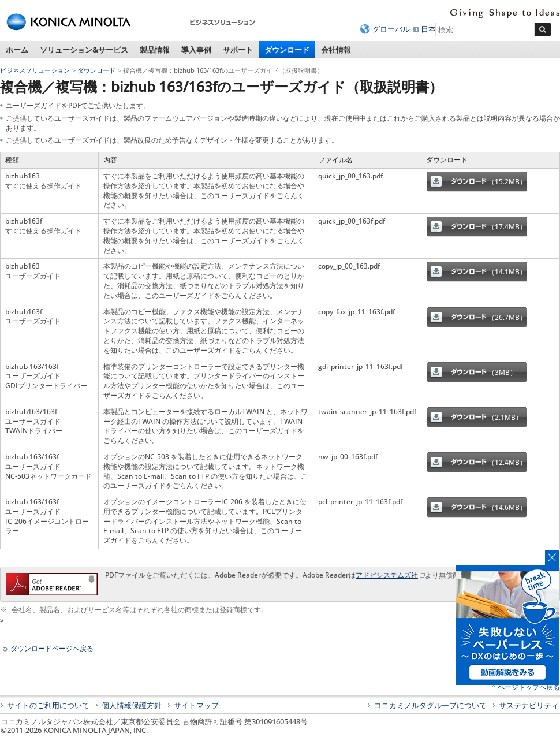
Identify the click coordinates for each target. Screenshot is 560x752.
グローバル (391, 29)
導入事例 (196, 50)
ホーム (17, 50)
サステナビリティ (529, 705)
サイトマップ (196, 705)
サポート (238, 50)
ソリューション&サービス (84, 50)
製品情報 (155, 50)
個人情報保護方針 (132, 705)
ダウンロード (287, 50)
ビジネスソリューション (35, 70)
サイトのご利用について (48, 705)
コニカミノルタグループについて (430, 705)
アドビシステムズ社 (387, 575)
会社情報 (336, 50)
